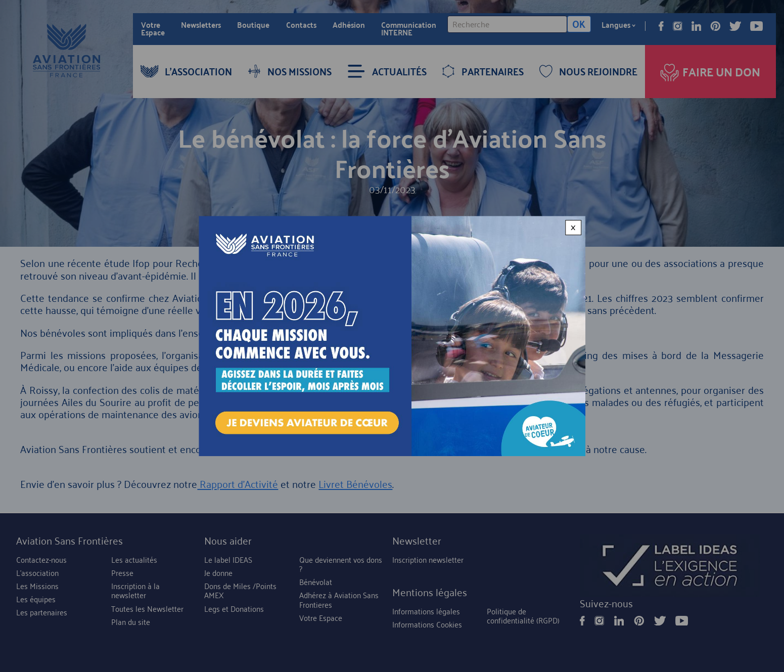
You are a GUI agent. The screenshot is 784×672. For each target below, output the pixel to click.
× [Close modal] (573, 228)
